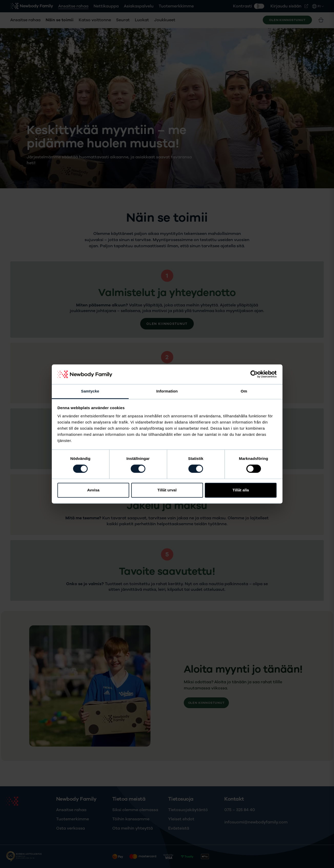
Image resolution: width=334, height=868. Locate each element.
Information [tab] (167, 391)
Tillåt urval (167, 490)
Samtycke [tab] (90, 391)
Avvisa (93, 490)
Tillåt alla (241, 490)
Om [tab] (244, 391)
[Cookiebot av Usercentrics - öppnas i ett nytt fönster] (254, 374)
